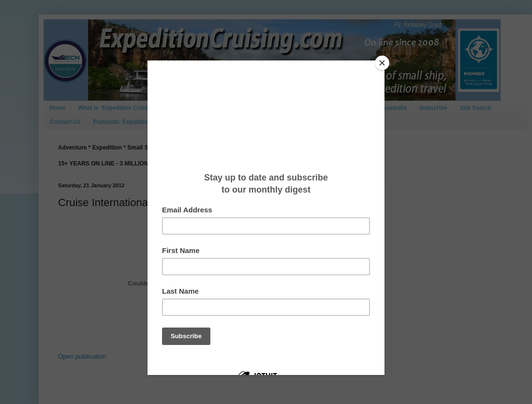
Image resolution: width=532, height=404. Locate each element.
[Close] (382, 63)
